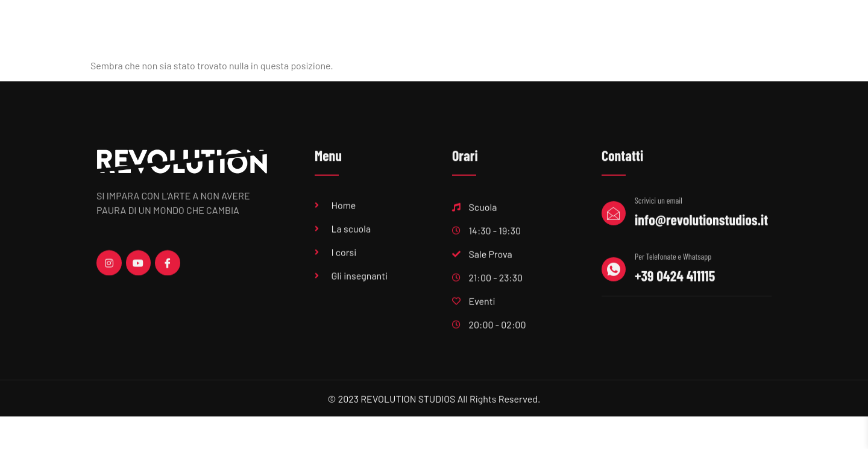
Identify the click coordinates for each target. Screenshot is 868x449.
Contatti (752, 38)
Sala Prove (422, 38)
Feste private (692, 38)
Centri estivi (623, 38)
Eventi (569, 38)
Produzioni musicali (500, 38)
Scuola (365, 39)
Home (317, 38)
